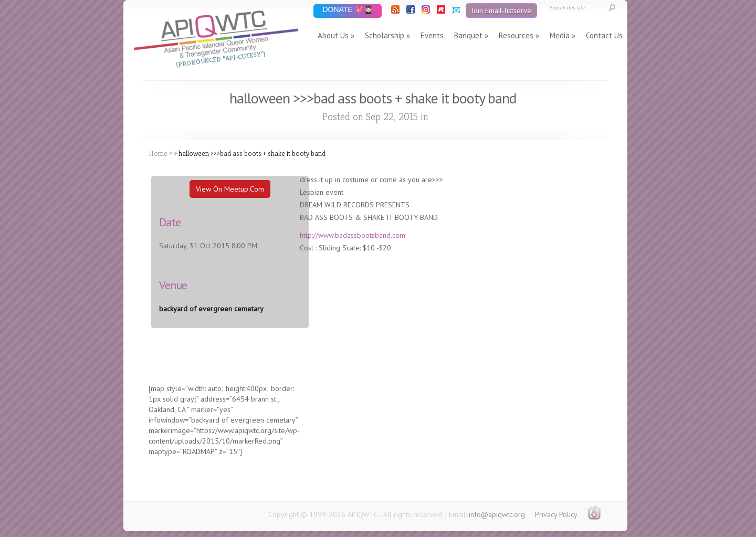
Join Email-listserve (501, 10)
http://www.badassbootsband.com (353, 235)
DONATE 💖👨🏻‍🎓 (347, 10)
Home (158, 153)
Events (432, 35)
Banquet (468, 35)
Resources (516, 35)
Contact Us (604, 35)
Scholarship (385, 35)
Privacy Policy (556, 514)
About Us (333, 35)
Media (560, 35)
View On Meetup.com (230, 189)
